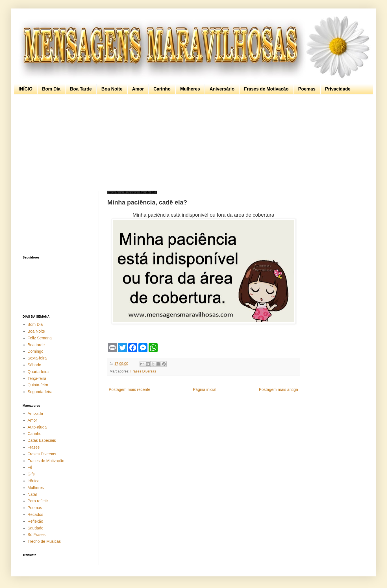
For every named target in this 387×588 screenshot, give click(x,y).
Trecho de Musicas (44, 541)
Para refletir (38, 501)
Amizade (35, 413)
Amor (138, 89)
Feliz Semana (40, 338)
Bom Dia (51, 89)
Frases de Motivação (266, 89)
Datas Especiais (42, 440)
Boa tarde (36, 345)
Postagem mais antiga (278, 389)
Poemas (307, 89)
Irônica (34, 481)
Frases (34, 447)
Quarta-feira (38, 372)
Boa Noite (112, 89)
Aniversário (222, 89)
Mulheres (190, 89)
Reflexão (35, 521)
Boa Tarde (81, 89)
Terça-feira (37, 378)
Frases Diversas (143, 371)
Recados (35, 514)
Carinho (162, 89)
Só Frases (37, 535)
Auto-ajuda (37, 427)
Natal (32, 494)
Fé (30, 467)
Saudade (36, 528)
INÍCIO (26, 89)
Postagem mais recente (130, 389)
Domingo (36, 351)
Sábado (34, 365)
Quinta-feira (38, 385)
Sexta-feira (37, 358)
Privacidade (338, 89)
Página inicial (205, 389)
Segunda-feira (40, 392)
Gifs (31, 474)
